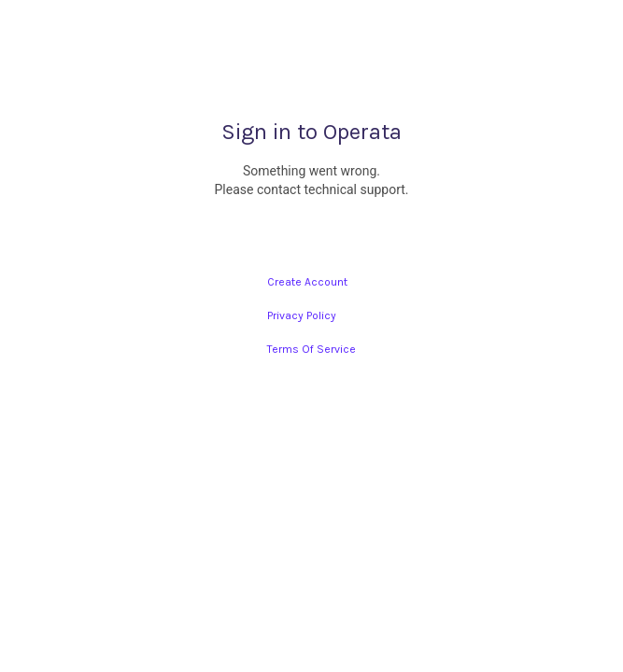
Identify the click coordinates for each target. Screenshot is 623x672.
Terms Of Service (311, 349)
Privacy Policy (302, 315)
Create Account (307, 282)
